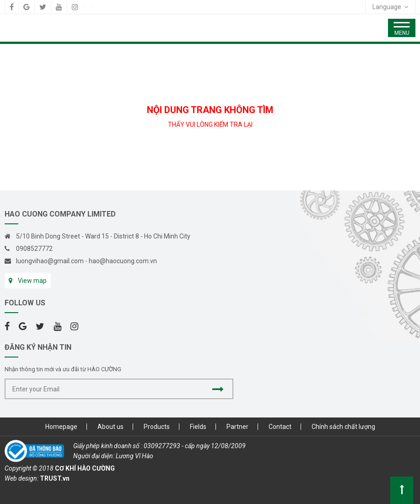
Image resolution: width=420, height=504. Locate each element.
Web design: (22, 478)
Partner (237, 427)
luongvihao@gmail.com (50, 261)
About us (110, 427)
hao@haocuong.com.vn (123, 261)
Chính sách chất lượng (343, 427)
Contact (280, 427)
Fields (198, 427)
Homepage (61, 427)
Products (157, 427)
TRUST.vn (55, 478)
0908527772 (34, 249)
